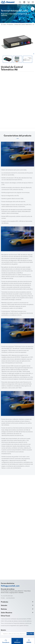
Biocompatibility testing (12, 634)
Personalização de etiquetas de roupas (15, 632)
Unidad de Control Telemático (20, 24)
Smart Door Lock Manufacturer (13, 636)
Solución (3, 580)
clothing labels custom (11, 629)
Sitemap (3, 617)
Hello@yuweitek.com (9, 561)
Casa (4, 24)
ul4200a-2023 (21, 634)
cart (29, 2)
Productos (9, 24)
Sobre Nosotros (5, 587)
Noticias (3, 584)
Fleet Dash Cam (22, 627)
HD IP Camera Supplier (12, 627)
